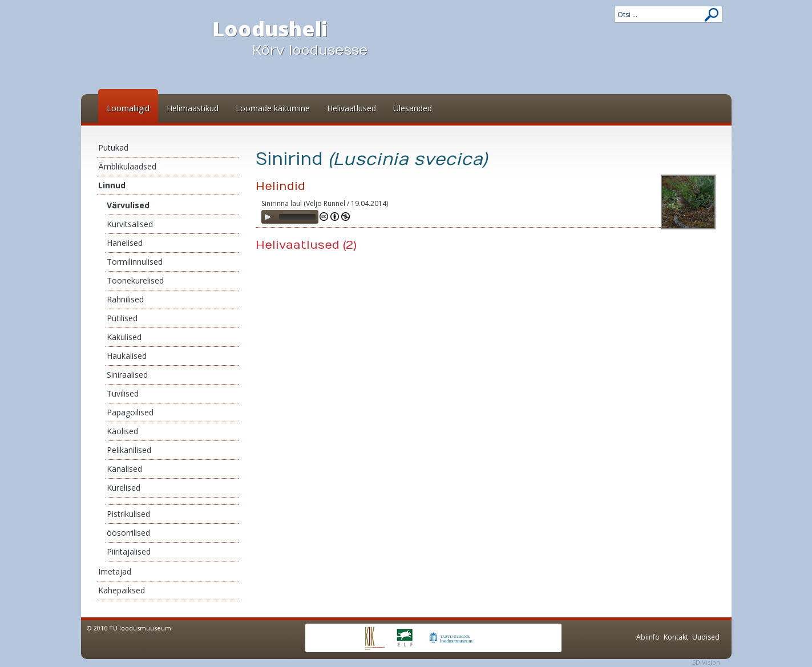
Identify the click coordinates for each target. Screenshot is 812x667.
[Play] (268, 217)
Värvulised (128, 205)
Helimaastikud (193, 108)
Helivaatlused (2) (306, 245)
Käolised (122, 431)
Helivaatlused (352, 108)
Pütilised (122, 318)
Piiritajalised (129, 551)
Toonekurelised (135, 280)
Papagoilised (130, 412)
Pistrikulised (128, 514)
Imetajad (115, 571)
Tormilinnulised (135, 262)
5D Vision (706, 662)
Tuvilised (123, 393)
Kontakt (676, 637)
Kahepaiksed (122, 590)
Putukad (113, 147)
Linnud (112, 185)
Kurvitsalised (130, 224)
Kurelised (124, 488)
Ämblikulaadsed (127, 166)
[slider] (297, 217)
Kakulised (124, 337)
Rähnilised (125, 299)
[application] (290, 217)
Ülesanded (413, 108)
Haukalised (127, 356)
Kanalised (124, 469)
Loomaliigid (128, 108)
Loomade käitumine (273, 108)
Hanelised (125, 243)
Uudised (706, 637)
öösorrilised (128, 533)
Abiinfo (648, 637)
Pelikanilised (129, 450)
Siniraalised (127, 375)
